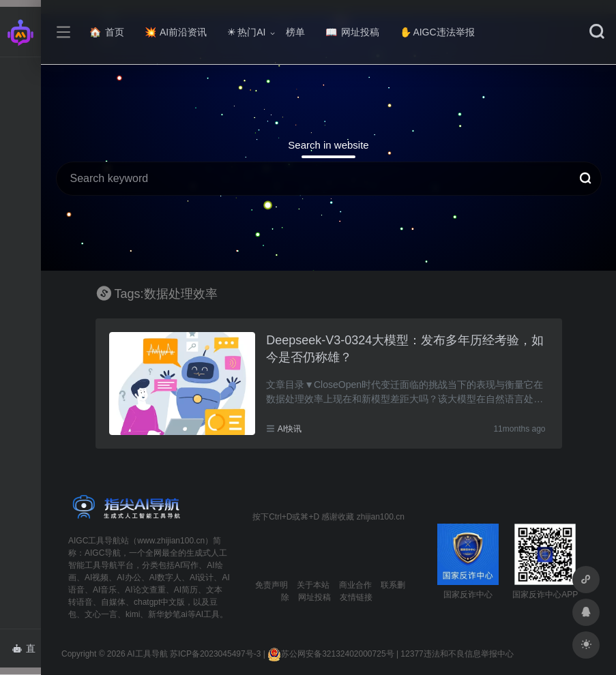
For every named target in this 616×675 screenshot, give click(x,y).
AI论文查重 (145, 590)
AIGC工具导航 (94, 541)
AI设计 (202, 577)
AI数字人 (165, 577)
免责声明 (272, 585)
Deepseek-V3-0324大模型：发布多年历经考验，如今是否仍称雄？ (405, 349)
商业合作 (355, 585)
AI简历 (186, 590)
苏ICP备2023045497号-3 (215, 654)
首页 (107, 32)
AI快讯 (290, 429)
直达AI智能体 (26, 652)
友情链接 (356, 597)
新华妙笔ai (167, 614)
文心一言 (101, 614)
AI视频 (97, 577)
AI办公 (129, 577)
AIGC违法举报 (437, 32)
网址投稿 (352, 32)
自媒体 (113, 602)
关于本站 (313, 585)
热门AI (246, 32)
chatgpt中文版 (159, 602)
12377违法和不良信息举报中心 (457, 654)
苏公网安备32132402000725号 (331, 654)
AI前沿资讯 (176, 32)
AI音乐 (105, 590)
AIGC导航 (103, 553)
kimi (133, 614)
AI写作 (187, 565)
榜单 (295, 32)
